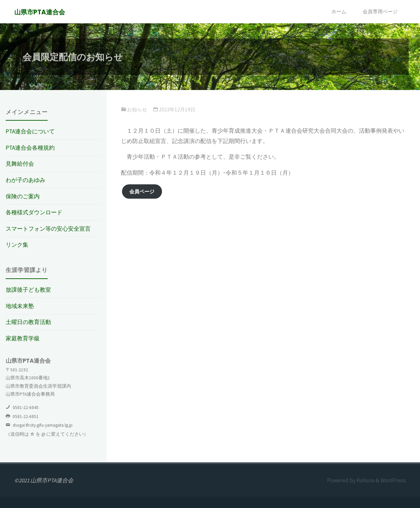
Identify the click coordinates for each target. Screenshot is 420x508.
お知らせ (137, 109)
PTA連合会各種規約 (30, 148)
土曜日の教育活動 (28, 322)
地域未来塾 (20, 306)
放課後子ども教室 (28, 290)
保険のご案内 (23, 196)
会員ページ (142, 191)
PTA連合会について (30, 131)
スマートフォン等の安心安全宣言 (48, 229)
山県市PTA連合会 (40, 12)
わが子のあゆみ (25, 180)
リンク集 (17, 245)
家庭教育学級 (23, 338)
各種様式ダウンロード (34, 212)
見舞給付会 (20, 164)
